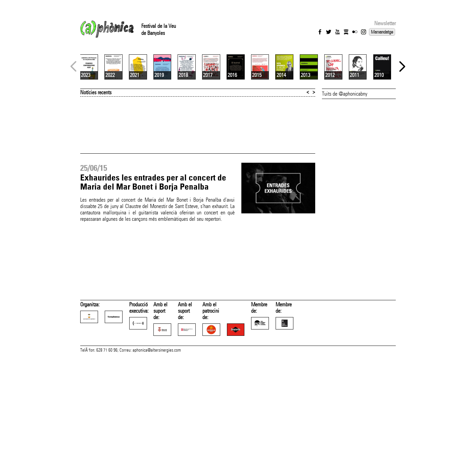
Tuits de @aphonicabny (345, 173)
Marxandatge (382, 32)
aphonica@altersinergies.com (157, 456)
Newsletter (385, 23)
